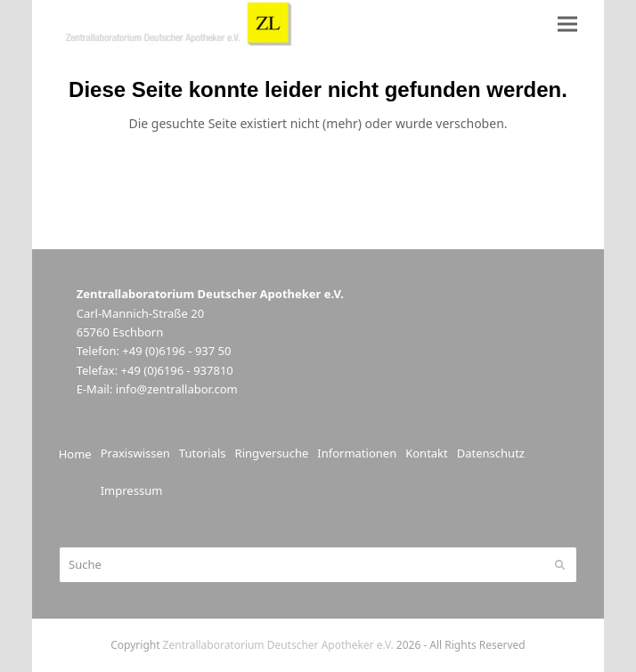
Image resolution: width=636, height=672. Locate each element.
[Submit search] (560, 564)
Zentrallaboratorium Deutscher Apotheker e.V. (278, 645)
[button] (567, 24)
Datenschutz (491, 453)
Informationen (357, 453)
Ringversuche (272, 453)
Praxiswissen (135, 453)
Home (75, 454)
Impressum (132, 490)
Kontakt (427, 453)
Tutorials (203, 453)
